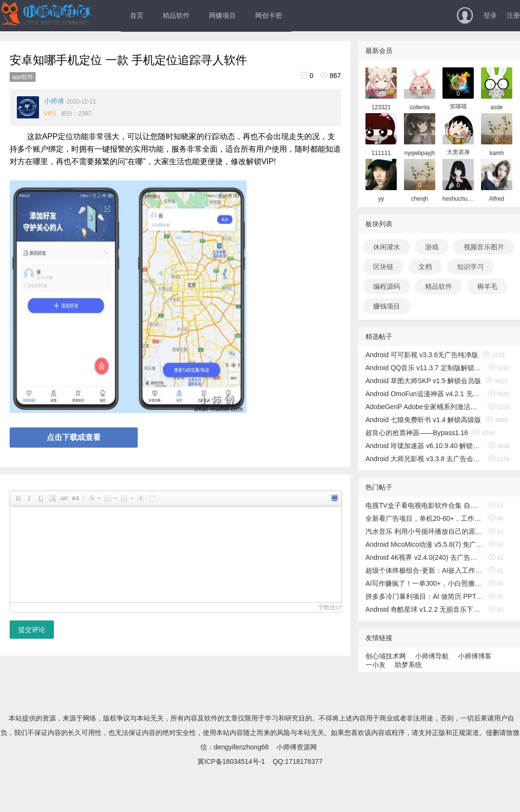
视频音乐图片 (484, 247)
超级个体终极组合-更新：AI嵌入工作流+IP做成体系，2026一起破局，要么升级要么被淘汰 (424, 570)
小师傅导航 (432, 656)
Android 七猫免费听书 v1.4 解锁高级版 (423, 420)
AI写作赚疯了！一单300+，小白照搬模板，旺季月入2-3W (424, 583)
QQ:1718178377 (298, 761)
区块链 (383, 267)
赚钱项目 (387, 306)
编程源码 (387, 286)
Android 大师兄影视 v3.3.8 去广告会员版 (424, 459)
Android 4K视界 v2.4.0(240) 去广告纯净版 (424, 557)
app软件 (23, 77)
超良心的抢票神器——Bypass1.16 (417, 433)
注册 (513, 15)
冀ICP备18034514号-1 (231, 761)
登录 (490, 15)
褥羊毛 (487, 286)
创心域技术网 (386, 656)
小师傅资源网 (297, 747)
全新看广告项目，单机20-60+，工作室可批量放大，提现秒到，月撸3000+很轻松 (424, 518)
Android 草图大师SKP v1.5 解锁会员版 (423, 381)
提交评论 (32, 630)
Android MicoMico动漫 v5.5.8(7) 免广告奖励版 (424, 544)
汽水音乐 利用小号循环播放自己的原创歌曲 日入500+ (424, 531)
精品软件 (176, 15)
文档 (425, 267)
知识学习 (470, 267)
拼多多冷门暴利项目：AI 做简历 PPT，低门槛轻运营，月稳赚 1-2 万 (424, 596)
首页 (137, 15)
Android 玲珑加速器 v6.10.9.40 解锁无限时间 (424, 446)
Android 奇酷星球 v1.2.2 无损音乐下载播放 (424, 609)
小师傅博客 (475, 656)
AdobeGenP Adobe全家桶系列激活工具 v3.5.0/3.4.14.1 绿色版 (424, 407)
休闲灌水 (387, 247)
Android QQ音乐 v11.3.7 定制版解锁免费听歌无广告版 (424, 368)
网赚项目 (222, 15)
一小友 (376, 665)
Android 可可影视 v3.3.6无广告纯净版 (422, 355)
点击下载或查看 (74, 437)
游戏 (432, 247)
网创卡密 (269, 15)
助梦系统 (408, 665)
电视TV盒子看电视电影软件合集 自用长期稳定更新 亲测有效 (424, 505)
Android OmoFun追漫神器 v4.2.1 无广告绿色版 (424, 394)
